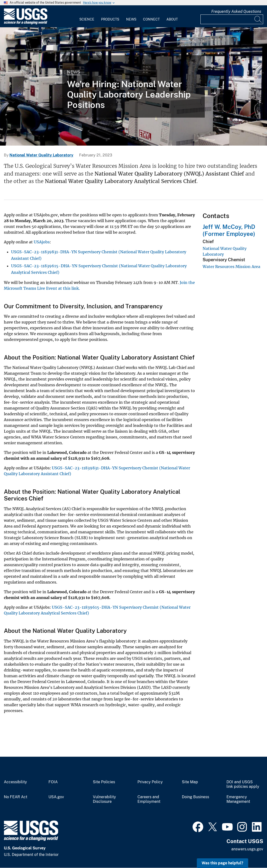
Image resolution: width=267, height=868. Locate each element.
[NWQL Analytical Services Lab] (133, 86)
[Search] (258, 19)
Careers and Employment (149, 799)
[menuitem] (87, 16)
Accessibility (15, 782)
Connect (151, 19)
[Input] (232, 19)
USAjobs (42, 242)
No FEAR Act (16, 797)
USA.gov (56, 797)
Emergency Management (238, 799)
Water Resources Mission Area (231, 267)
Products (110, 19)
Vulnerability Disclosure (104, 799)
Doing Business (195, 797)
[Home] (26, 23)
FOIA (53, 782)
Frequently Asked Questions (236, 11)
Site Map (190, 782)
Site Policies (104, 782)
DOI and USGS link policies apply (243, 784)
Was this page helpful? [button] (222, 863)
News (131, 19)
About (172, 19)
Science (87, 19)
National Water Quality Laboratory (41, 155)
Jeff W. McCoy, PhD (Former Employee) (229, 230)
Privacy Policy (150, 782)
